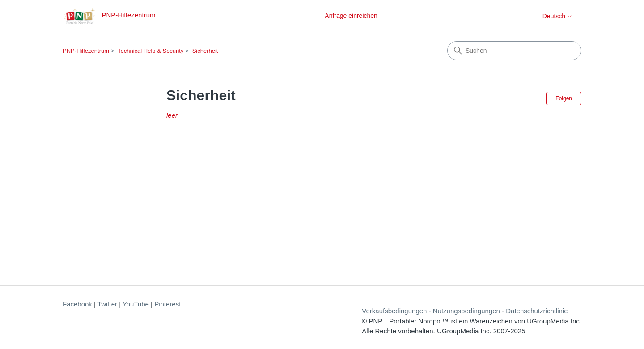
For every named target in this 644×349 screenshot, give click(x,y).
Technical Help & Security (150, 51)
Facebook (77, 304)
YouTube (136, 304)
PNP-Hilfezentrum (86, 51)
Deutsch (557, 16)
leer (172, 115)
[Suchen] (514, 51)
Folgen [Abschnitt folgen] (564, 98)
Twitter (107, 304)
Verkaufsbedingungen (394, 311)
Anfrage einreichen (351, 16)
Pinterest (167, 304)
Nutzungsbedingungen (466, 311)
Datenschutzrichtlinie (537, 311)
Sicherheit (205, 51)
